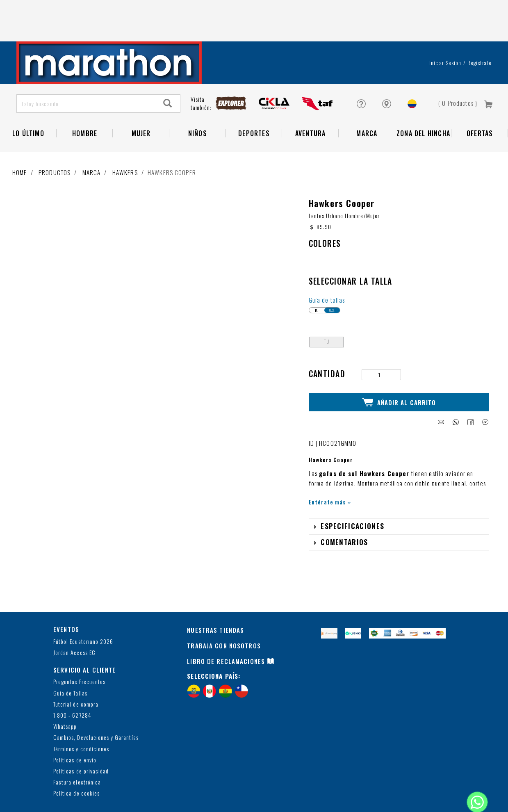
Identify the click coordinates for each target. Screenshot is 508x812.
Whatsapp (65, 693)
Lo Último (28, 101)
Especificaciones (352, 493)
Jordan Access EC (74, 619)
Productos (55, 140)
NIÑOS (198, 101)
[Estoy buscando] (86, 71)
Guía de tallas (327, 267)
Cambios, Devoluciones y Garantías (96, 704)
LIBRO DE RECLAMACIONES (226, 628)
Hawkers (125, 140)
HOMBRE (85, 101)
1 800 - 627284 (72, 682)
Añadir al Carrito (399, 370)
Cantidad (327, 341)
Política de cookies (76, 760)
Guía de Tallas (70, 660)
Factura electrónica (77, 749)
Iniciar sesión (445, 30)
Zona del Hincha (423, 101)
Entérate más (330, 469)
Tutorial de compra (76, 671)
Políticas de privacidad (81, 738)
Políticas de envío (75, 726)
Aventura (311, 101)
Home (20, 140)
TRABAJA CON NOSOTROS (224, 612)
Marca (367, 101)
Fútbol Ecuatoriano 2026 (83, 608)
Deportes (254, 101)
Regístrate (480, 30)
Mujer (141, 101)
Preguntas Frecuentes (79, 649)
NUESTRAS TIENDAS (215, 597)
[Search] (168, 71)
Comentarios (344, 509)
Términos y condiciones (81, 715)
